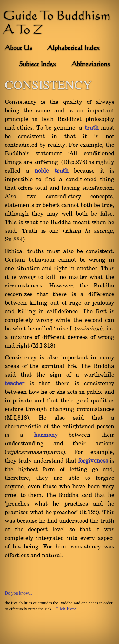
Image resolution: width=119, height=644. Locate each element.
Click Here (66, 609)
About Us (18, 48)
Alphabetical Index (73, 48)
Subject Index (38, 65)
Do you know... (18, 593)
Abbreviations (91, 65)
